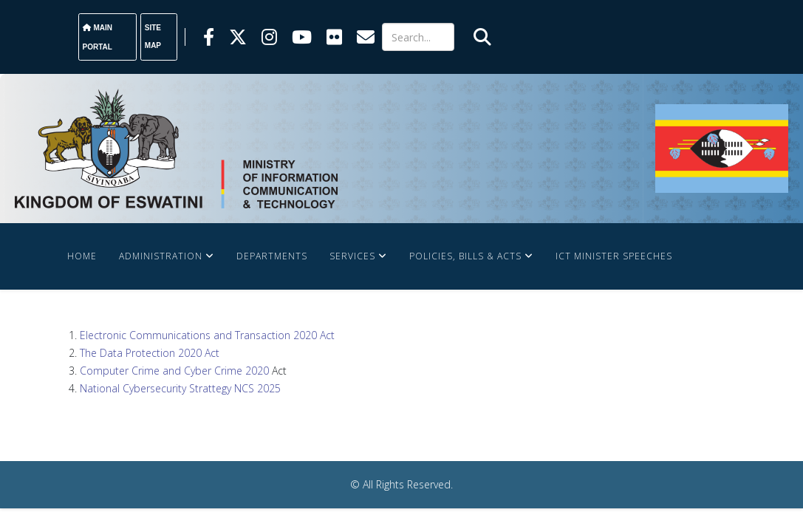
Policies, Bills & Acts (465, 256)
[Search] (418, 37)
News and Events (113, 323)
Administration (161, 256)
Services (352, 256)
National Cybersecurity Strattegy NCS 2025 (180, 388)
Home (82, 256)
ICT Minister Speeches (614, 256)
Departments (272, 256)
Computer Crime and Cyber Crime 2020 (174, 371)
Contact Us (212, 323)
